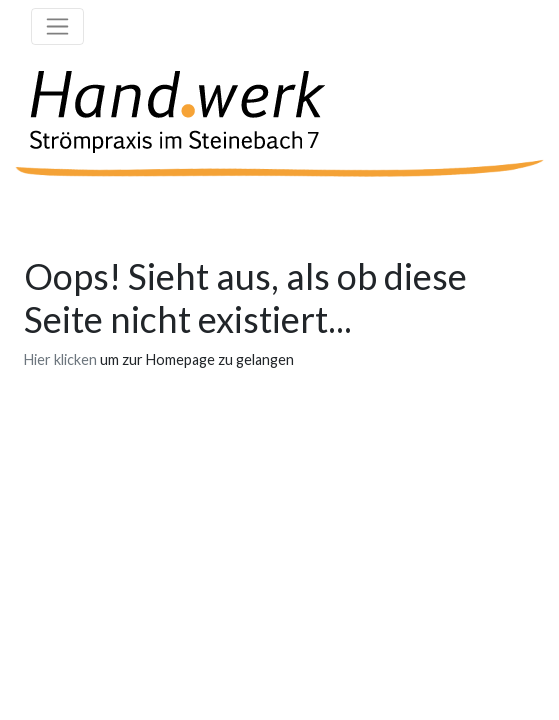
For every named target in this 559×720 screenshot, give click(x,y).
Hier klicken (60, 359)
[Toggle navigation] (57, 26)
